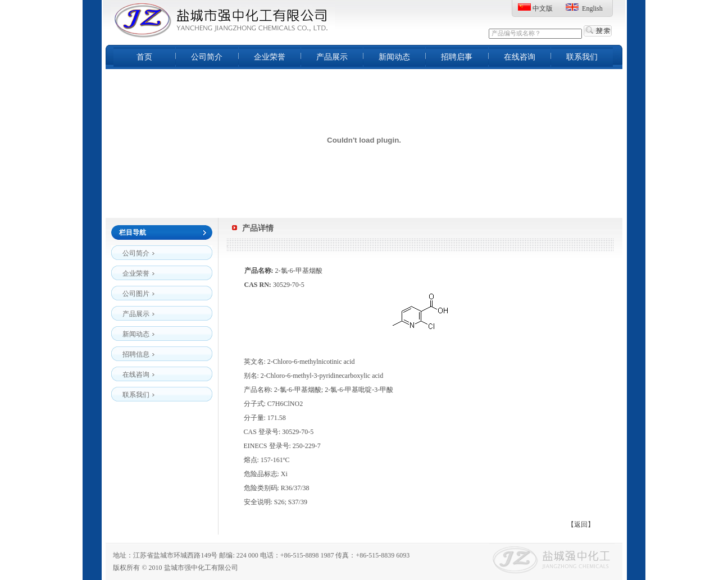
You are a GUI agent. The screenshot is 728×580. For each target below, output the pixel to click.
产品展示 (332, 57)
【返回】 (581, 524)
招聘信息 (139, 352)
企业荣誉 (270, 57)
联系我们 (582, 57)
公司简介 (207, 57)
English (592, 8)
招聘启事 (457, 57)
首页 (144, 57)
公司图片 (139, 292)
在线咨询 (520, 57)
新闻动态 (394, 57)
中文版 (543, 8)
